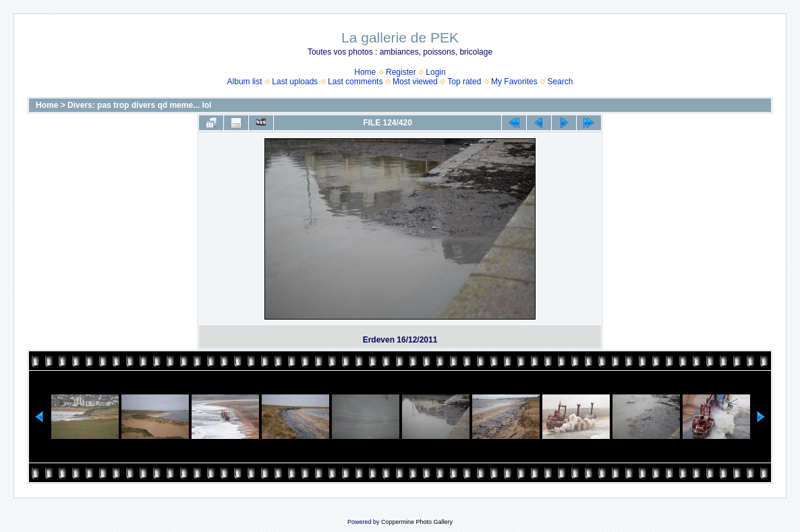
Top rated (464, 82)
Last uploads (295, 82)
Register (401, 72)
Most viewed (415, 82)
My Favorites (514, 82)
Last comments (355, 82)
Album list (245, 82)
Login (435, 72)
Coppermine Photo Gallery (417, 522)
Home (365, 72)
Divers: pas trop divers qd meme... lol (139, 105)
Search (560, 82)
